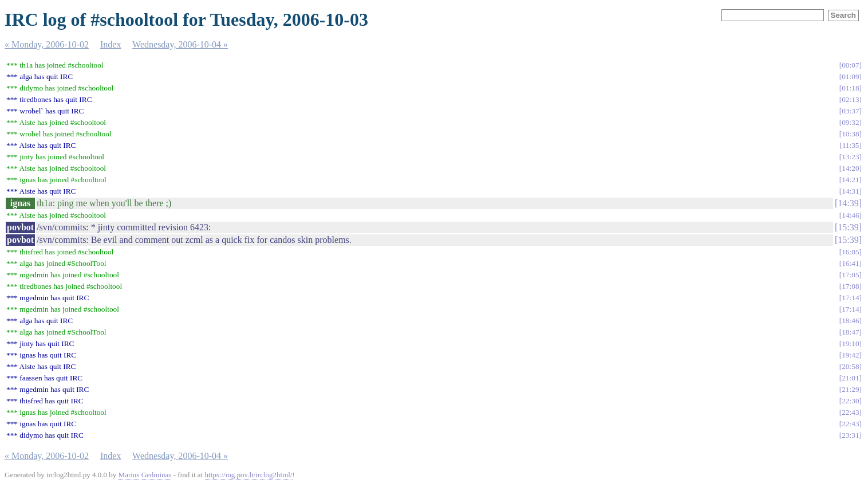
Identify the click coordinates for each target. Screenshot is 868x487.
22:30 (850, 401)
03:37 (850, 111)
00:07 (850, 65)
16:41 (850, 263)
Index (111, 44)
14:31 (850, 191)
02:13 (850, 99)
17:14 (850, 298)
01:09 (850, 76)
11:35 (851, 145)
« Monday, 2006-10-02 (47, 44)
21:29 (850, 389)
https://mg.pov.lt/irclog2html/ (249, 475)
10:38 (850, 134)
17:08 (850, 286)
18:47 (850, 332)
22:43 (850, 412)
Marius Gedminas (145, 475)
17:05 (850, 275)
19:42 (850, 355)
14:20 (850, 168)
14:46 (850, 215)
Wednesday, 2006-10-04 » (180, 44)
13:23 (850, 157)
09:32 (850, 122)
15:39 (848, 227)
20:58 (850, 366)
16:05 (850, 252)
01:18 (850, 88)
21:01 (850, 378)
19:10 (850, 343)
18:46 (850, 321)
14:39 (848, 203)
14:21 (850, 180)
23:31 (850, 435)
